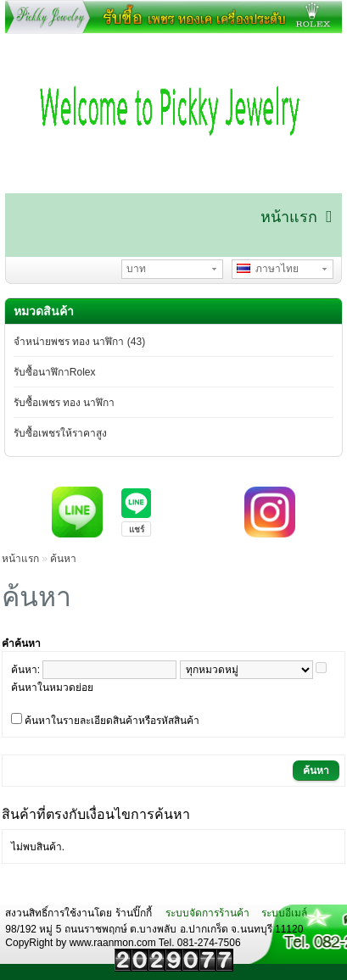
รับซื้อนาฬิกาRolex (55, 372)
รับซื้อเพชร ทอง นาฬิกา (64, 403)
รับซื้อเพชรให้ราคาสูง (60, 433)
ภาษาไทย (268, 269)
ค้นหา (63, 559)
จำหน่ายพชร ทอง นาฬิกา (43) (79, 342)
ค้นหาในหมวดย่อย (52, 688)
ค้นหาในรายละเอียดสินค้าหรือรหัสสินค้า (112, 721)
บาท (136, 269)
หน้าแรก (20, 559)
